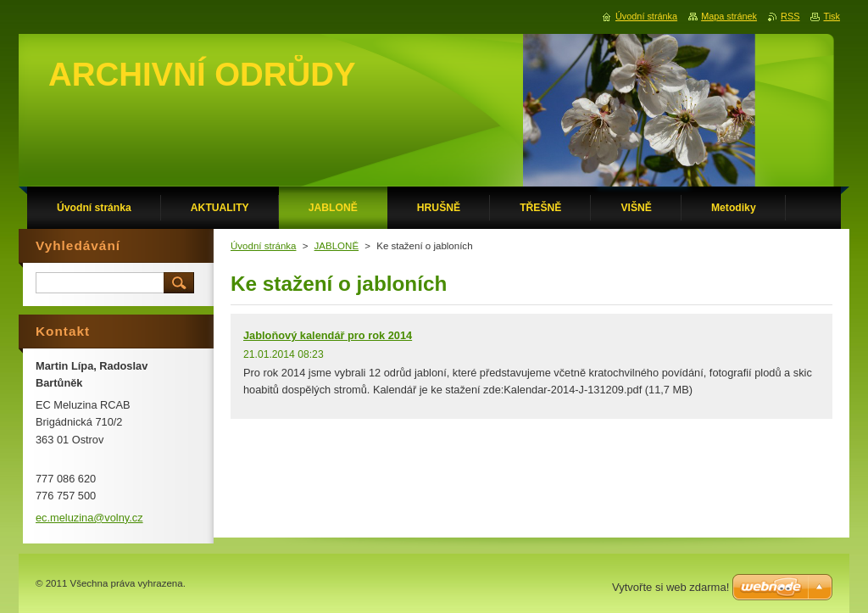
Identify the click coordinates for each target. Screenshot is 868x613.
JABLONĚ (337, 246)
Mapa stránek (729, 16)
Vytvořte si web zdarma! (670, 587)
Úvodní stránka (263, 246)
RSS (790, 16)
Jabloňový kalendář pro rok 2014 (328, 335)
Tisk (832, 16)
